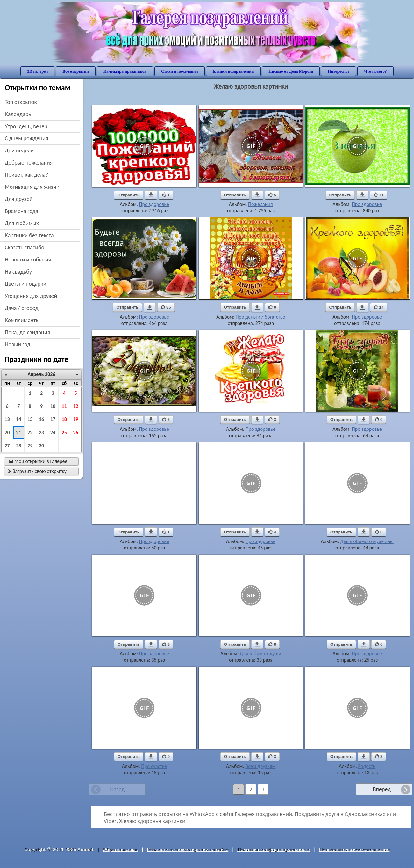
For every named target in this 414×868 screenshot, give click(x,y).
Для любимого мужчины (367, 541)
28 (18, 446)
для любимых (22, 223)
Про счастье (154, 766)
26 (75, 433)
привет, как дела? (27, 175)
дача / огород (22, 308)
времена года (21, 211)
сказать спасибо (25, 247)
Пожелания (260, 204)
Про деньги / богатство (261, 317)
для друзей (19, 199)
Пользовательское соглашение (354, 849)
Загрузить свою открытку (37, 471)
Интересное (339, 71)
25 (64, 433)
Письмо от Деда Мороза (291, 71)
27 (7, 446)
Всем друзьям (260, 766)
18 (64, 419)
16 (41, 419)
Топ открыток (21, 102)
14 (18, 419)
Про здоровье (154, 204)
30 (41, 446)
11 (64, 406)
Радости (367, 766)
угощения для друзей (31, 296)
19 (75, 419)
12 (75, 406)
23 (41, 433)
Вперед (382, 789)
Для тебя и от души (261, 654)
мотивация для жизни (32, 187)
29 (30, 446)
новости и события (28, 260)
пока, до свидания (27, 332)
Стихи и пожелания (180, 71)
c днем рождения (26, 138)
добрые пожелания (29, 163)
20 (7, 433)
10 (53, 406)
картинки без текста (29, 235)
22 (30, 433)
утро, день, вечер (26, 126)
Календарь (18, 114)
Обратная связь (120, 849)
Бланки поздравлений (233, 71)
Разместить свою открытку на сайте (188, 849)
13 (7, 419)
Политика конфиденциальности (274, 849)
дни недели (19, 151)
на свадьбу (18, 272)
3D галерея (37, 71)
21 (18, 433)
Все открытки (76, 71)
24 (53, 433)
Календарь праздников (125, 71)
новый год (18, 344)
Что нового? (375, 71)
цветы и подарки (25, 284)
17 (53, 419)
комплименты (22, 320)
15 (30, 419)
